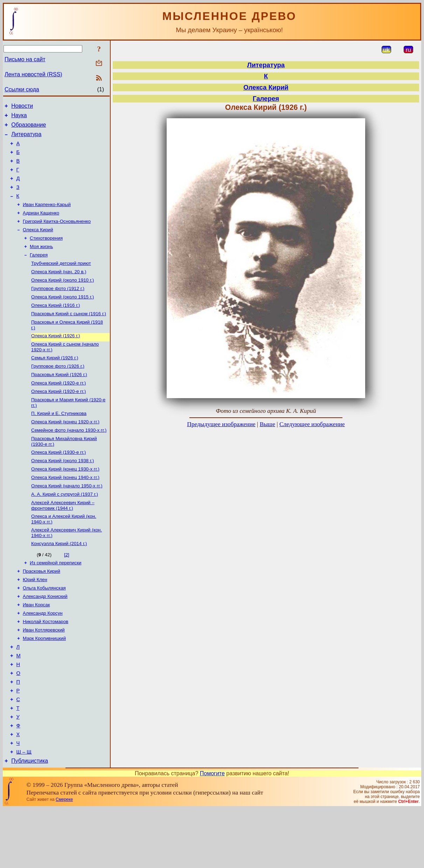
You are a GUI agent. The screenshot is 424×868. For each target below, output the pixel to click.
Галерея (39, 271)
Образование (29, 128)
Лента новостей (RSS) (33, 74)
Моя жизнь (41, 262)
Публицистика (30, 820)
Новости (22, 107)
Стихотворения (46, 253)
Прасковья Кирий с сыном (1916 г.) (69, 335)
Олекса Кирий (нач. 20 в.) (59, 290)
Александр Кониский (45, 637)
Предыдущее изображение (221, 424)
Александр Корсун (43, 655)
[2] (67, 592)
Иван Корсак (36, 646)
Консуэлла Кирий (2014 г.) (59, 581)
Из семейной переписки (55, 601)
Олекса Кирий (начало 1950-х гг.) (67, 520)
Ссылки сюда (22, 89)
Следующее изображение (312, 424)
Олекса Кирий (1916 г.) (56, 326)
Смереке (64, 859)
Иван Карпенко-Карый (47, 217)
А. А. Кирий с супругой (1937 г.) (65, 529)
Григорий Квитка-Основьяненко (57, 235)
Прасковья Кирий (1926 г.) (59, 400)
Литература (26, 138)
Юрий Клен (35, 619)
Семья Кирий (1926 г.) (55, 382)
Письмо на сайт (25, 59)
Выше (267, 424)
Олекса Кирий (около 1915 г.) (62, 317)
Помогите (212, 832)
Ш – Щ (24, 810)
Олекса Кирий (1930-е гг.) (58, 483)
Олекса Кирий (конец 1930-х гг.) (65, 502)
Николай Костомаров (46, 665)
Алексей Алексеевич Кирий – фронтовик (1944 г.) (63, 541)
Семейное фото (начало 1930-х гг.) (69, 460)
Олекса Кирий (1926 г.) (56, 358)
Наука (19, 117)
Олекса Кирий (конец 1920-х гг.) (65, 451)
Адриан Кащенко (41, 226)
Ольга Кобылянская (44, 628)
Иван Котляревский (44, 674)
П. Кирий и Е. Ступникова (59, 442)
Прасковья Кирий (41, 610)
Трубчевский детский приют (61, 280)
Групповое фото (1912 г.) (58, 308)
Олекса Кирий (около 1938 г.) (62, 492)
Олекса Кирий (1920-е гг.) (58, 409)
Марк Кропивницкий (44, 683)
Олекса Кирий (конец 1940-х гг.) (65, 511)
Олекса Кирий (38, 244)
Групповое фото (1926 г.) (58, 391)
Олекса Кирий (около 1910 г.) (62, 299)
